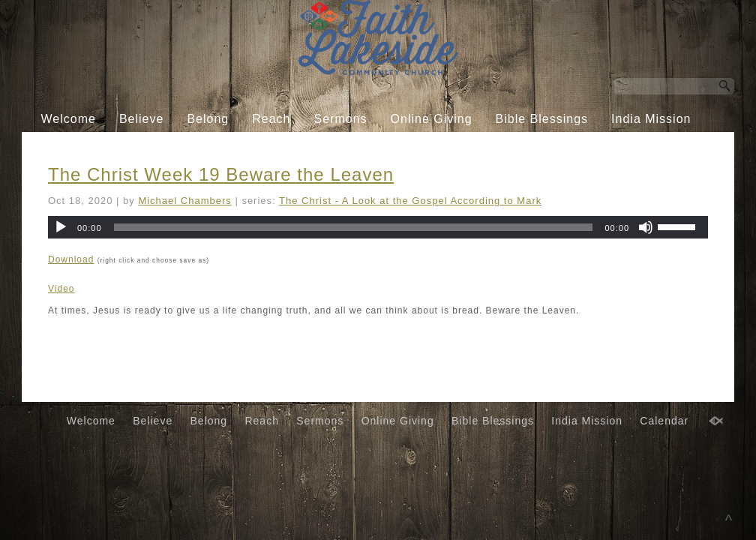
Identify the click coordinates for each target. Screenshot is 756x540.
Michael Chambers (184, 201)
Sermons (341, 119)
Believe (141, 119)
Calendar (366, 147)
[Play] (61, 227)
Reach (271, 119)
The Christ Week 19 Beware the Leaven (221, 174)
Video (61, 289)
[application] (378, 227)
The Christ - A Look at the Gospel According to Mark (410, 201)
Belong (208, 119)
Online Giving (432, 119)
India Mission (651, 119)
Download (71, 259)
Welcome (69, 119)
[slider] (354, 227)
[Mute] (646, 227)
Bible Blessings (542, 119)
